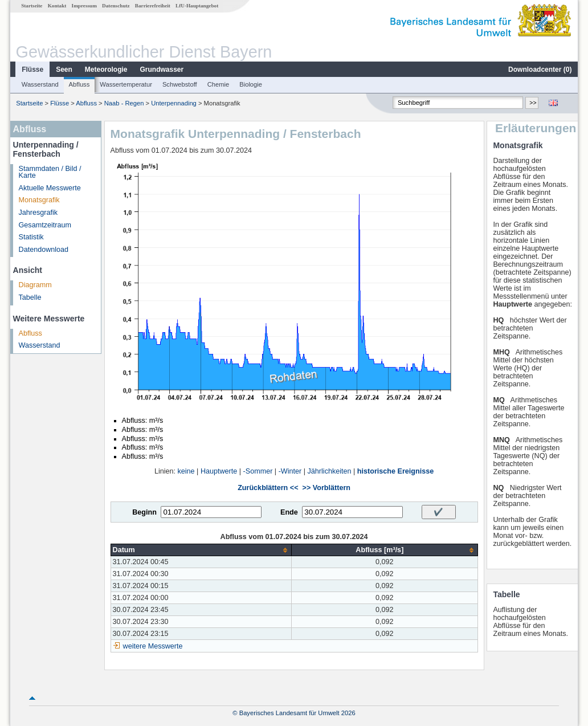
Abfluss (79, 84)
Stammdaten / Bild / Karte (50, 172)
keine (186, 471)
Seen (64, 70)
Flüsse (32, 70)
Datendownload (44, 250)
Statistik (31, 237)
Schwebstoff (180, 84)
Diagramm (35, 285)
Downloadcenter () (540, 70)
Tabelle (30, 297)
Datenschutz (116, 6)
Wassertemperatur (126, 84)
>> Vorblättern (326, 488)
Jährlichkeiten (330, 471)
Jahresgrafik (38, 213)
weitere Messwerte (153, 646)
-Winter (290, 471)
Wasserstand (40, 84)
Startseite (32, 6)
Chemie (219, 84)
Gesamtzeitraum (45, 225)
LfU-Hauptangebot (197, 6)
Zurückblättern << (268, 488)
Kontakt (57, 6)
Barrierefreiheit (153, 6)
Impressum (84, 6)
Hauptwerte (219, 471)
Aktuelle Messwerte (50, 188)
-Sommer (258, 471)
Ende (289, 512)
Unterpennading (174, 103)
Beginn (144, 512)
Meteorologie (106, 70)
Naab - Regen (124, 103)
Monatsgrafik (39, 200)
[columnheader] (201, 550)
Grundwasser (162, 70)
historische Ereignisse (395, 471)
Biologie (251, 84)
